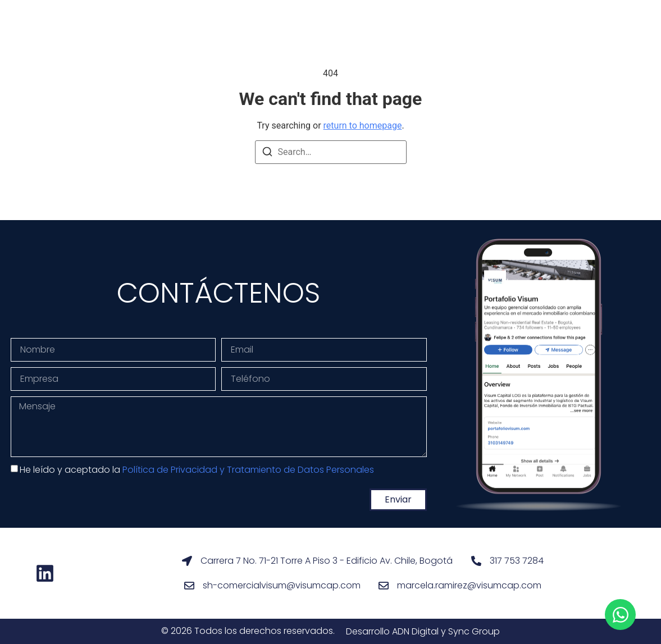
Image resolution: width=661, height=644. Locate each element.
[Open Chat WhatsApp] (620, 615)
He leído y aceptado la (197, 470)
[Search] (267, 154)
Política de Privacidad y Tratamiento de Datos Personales (248, 470)
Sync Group (474, 631)
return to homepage (363, 125)
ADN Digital (415, 631)
